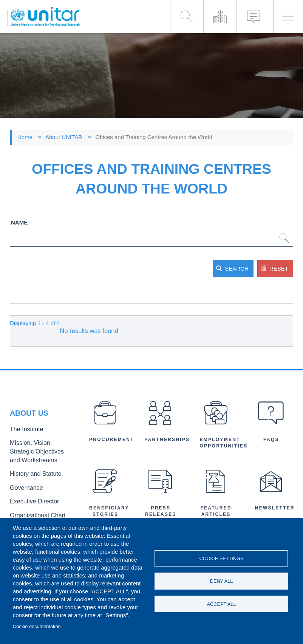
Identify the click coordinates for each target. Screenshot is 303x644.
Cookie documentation (37, 626)
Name (19, 222)
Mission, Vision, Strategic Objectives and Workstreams (38, 453)
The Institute (24, 433)
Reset (260, 269)
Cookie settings (222, 557)
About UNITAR (64, 137)
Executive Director (31, 498)
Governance (24, 485)
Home (25, 137)
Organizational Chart (33, 510)
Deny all (222, 581)
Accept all (222, 605)
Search (192, 269)
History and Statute (32, 473)
